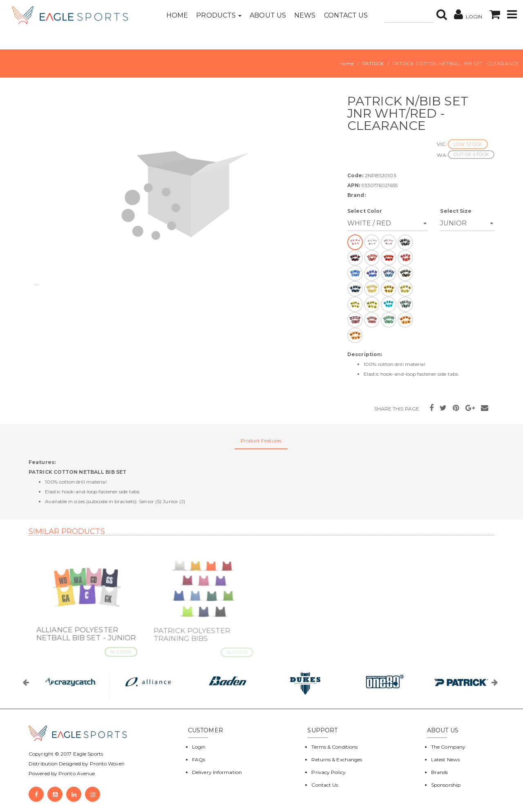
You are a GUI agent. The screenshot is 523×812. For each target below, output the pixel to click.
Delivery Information (217, 772)
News (305, 15)
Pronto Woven (107, 764)
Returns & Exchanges (337, 760)
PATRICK (373, 64)
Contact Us (346, 15)
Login (199, 747)
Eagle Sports (87, 754)
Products (219, 15)
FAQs (199, 760)
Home (177, 15)
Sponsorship (446, 785)
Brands (440, 772)
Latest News (445, 760)
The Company (448, 747)
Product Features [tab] (261, 441)
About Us (268, 15)
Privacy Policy (328, 772)
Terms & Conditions (334, 747)
